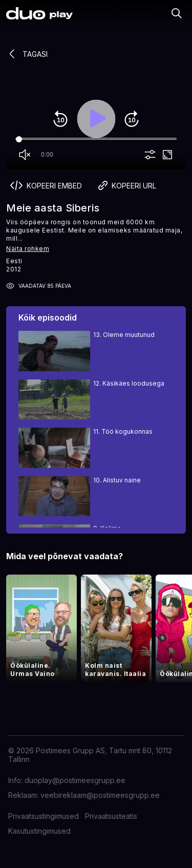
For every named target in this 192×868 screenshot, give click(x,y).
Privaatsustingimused (44, 816)
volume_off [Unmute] (25, 155)
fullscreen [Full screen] (167, 155)
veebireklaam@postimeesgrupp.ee (100, 795)
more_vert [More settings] (150, 155)
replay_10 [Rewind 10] (60, 119)
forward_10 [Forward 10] (132, 119)
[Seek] (96, 139)
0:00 (47, 155)
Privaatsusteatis (111, 816)
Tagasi (27, 54)
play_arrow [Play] (96, 119)
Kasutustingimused (39, 831)
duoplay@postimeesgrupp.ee (75, 780)
